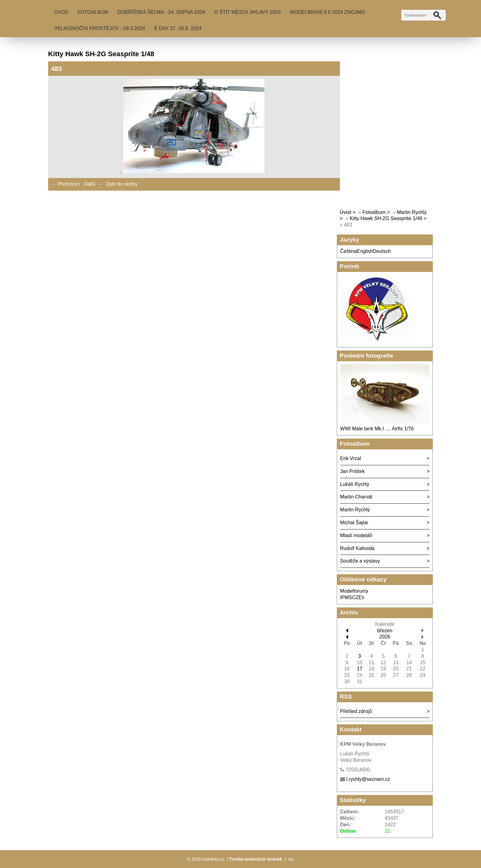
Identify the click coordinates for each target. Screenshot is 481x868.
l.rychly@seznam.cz (368, 779)
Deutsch (382, 251)
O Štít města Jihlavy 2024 (248, 12)
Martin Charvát (356, 497)
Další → (93, 184)
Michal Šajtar (354, 523)
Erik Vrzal (351, 458)
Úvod (61, 12)
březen (385, 631)
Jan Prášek (352, 471)
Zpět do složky (122, 184)
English (365, 251)
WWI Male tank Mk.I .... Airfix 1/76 (377, 429)
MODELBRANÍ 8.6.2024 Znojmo (327, 12)
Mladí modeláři (356, 535)
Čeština (348, 251)
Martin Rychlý (355, 510)
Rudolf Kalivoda (357, 548)
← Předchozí (65, 184)
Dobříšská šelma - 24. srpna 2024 (161, 12)
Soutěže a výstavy (360, 561)
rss (291, 859)
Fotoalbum (93, 12)
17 (360, 669)
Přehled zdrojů (356, 711)
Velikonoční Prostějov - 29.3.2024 (100, 28)
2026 (385, 637)
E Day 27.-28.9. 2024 (178, 28)
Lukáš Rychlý (355, 484)
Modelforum (354, 591)
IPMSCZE (352, 597)
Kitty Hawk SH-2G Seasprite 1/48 (386, 218)
